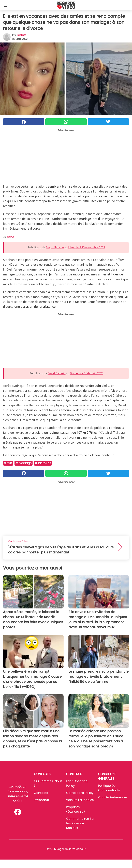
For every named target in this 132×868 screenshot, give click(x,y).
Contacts (41, 793)
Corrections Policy (80, 793)
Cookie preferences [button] (113, 797)
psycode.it (41, 800)
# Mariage (24, 463)
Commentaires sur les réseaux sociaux (80, 823)
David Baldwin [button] (57, 373)
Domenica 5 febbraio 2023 (87, 373)
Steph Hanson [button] (55, 247)
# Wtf (8, 463)
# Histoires (43, 463)
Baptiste (21, 35)
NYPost (11, 237)
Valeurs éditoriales (80, 800)
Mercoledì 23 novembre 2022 (87, 247)
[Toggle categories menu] (6, 5)
